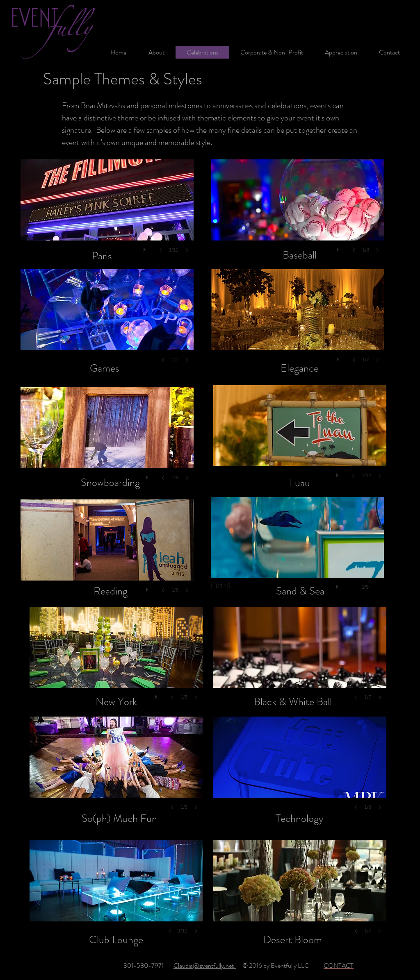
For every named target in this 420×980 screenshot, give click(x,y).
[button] (107, 214)
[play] (146, 247)
